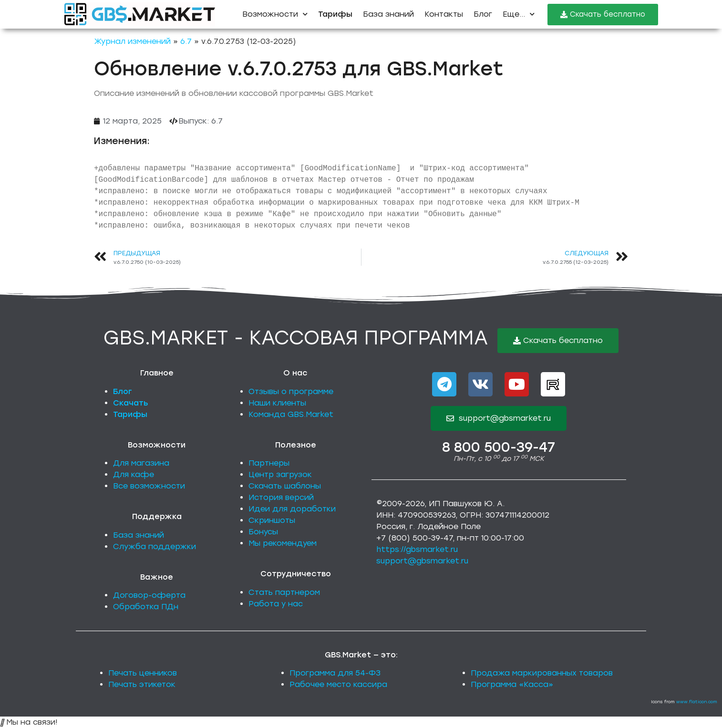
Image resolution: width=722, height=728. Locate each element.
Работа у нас (276, 604)
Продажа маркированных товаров (542, 673)
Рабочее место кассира (338, 684)
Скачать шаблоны (285, 486)
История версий (281, 497)
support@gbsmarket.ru (422, 561)
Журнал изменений (132, 41)
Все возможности (149, 486)
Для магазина (141, 463)
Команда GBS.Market (291, 414)
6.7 (186, 41)
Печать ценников (143, 673)
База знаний (388, 14)
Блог (483, 14)
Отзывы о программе (291, 391)
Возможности (275, 14)
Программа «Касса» (512, 684)
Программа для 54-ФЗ (335, 673)
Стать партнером (284, 592)
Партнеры (269, 463)
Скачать (131, 403)
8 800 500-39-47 (499, 447)
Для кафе (134, 474)
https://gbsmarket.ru (417, 549)
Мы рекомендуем (283, 543)
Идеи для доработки (292, 509)
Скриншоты (272, 520)
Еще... (519, 14)
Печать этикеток (142, 684)
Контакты (444, 14)
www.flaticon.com (697, 702)
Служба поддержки (155, 546)
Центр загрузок (280, 474)
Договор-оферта (149, 595)
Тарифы (130, 414)
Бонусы (263, 532)
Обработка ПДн (146, 607)
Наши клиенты (277, 403)
